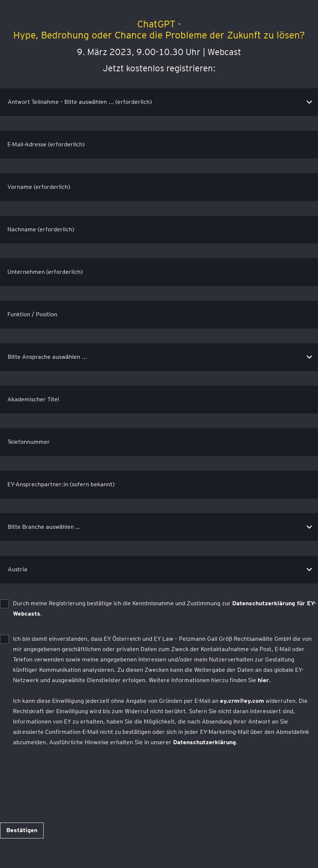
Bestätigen (22, 830)
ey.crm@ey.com (242, 701)
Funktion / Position (32, 314)
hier (263, 680)
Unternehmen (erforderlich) (45, 272)
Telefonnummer (29, 442)
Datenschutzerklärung (204, 742)
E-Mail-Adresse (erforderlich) (46, 144)
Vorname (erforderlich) (39, 187)
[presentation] (56, 777)
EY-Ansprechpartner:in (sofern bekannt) (61, 484)
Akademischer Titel (33, 399)
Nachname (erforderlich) (41, 229)
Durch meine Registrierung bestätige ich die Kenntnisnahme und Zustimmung (165, 608)
